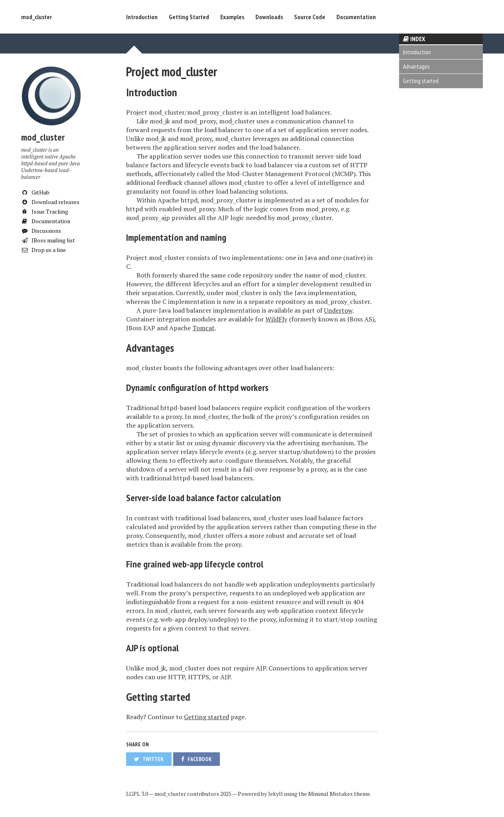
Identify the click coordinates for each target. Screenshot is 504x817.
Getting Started (189, 17)
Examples (232, 17)
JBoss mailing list (48, 240)
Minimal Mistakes (330, 794)
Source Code (310, 17)
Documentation (356, 17)
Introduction (142, 17)
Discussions (41, 231)
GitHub (35, 192)
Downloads (269, 17)
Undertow (338, 310)
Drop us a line (43, 250)
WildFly (276, 319)
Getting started (421, 81)
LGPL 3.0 (137, 794)
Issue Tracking (45, 211)
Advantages (416, 66)
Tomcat (204, 328)
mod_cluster (37, 17)
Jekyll (276, 794)
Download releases (50, 202)
